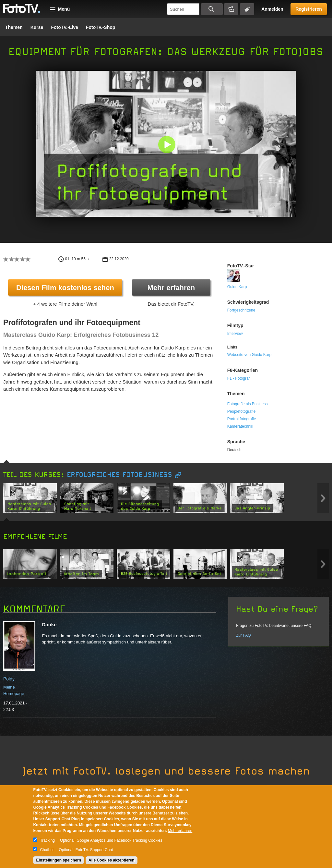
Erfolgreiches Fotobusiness (119, 475)
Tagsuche (247, 9)
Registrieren (309, 9)
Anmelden (272, 9)
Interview (235, 334)
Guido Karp (237, 287)
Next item (323, 498)
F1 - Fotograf (238, 378)
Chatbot (47, 850)
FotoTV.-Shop (101, 27)
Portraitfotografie (242, 419)
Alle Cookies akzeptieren (111, 860)
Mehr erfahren (171, 288)
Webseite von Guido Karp (249, 355)
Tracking (47, 840)
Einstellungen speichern (59, 860)
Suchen (212, 9)
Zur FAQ (243, 635)
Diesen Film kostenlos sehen (65, 288)
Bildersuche (231, 9)
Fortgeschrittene (241, 310)
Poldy (9, 679)
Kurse (37, 27)
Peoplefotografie (241, 411)
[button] (167, 145)
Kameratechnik (240, 426)
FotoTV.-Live (65, 27)
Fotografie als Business (248, 404)
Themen (14, 27)
